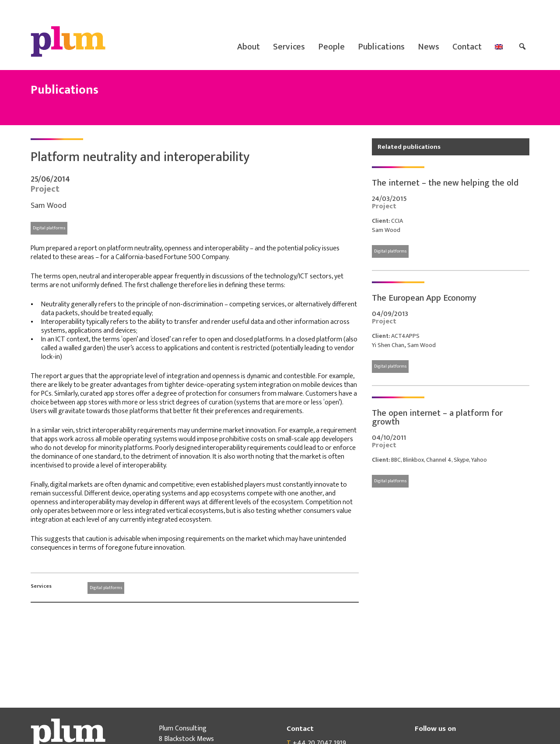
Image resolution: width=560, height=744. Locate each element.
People (331, 47)
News (429, 47)
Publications (381, 47)
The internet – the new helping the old (445, 183)
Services (289, 47)
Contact (467, 47)
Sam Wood (49, 206)
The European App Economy (424, 298)
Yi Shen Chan (388, 345)
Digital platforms (49, 228)
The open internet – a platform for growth (437, 418)
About (248, 47)
